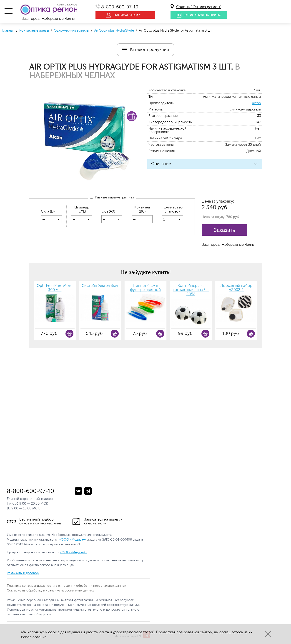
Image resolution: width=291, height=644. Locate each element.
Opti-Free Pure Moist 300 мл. (55, 288)
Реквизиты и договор (23, 573)
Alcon (256, 103)
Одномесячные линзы (71, 31)
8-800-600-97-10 (120, 7)
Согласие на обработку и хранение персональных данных (50, 590)
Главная (8, 31)
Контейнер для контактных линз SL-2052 (191, 290)
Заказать (224, 230)
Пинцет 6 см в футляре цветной (145, 288)
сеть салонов (67, 5)
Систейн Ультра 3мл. (100, 286)
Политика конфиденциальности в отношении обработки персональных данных (66, 586)
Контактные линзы (34, 31)
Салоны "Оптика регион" (199, 7)
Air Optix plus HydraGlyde (114, 31)
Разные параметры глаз (112, 198)
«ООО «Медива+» (73, 540)
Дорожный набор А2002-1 (236, 288)
